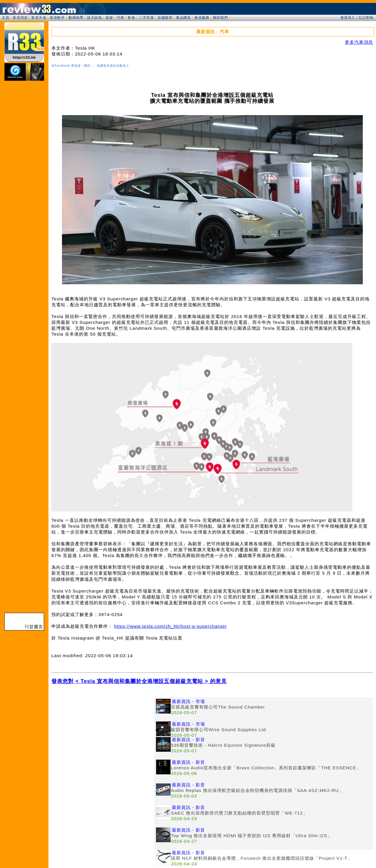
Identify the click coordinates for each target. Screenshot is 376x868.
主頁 (5, 18)
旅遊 (109, 18)
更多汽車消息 (359, 42)
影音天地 (39, 18)
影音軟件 (57, 18)
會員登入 (348, 18)
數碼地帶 (76, 18)
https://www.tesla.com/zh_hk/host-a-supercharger (170, 626)
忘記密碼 (366, 18)
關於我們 (220, 18)
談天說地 (94, 18)
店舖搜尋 (165, 18)
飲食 (131, 18)
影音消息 (20, 18)
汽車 (120, 18)
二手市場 (146, 18)
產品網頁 (183, 18)
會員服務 (202, 18)
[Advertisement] (103, 738)
